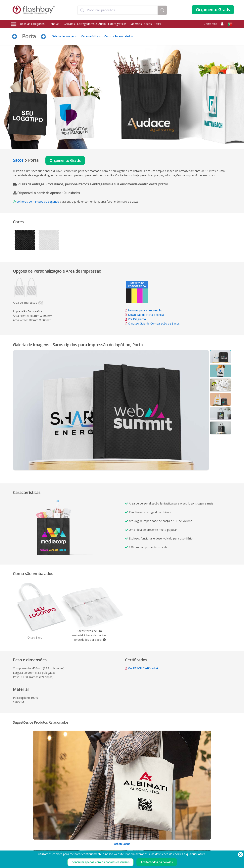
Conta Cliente (109, 836)
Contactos (210, 24)
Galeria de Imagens (64, 36)
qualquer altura (196, 864)
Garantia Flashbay (112, 845)
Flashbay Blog (201, 832)
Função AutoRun (66, 840)
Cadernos (136, 24)
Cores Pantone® (66, 836)
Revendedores (110, 849)
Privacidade (153, 849)
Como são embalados (119, 36)
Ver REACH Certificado (142, 669)
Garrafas (69, 24)
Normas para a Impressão (145, 311)
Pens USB (55, 24)
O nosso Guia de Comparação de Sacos (154, 324)
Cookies (151, 836)
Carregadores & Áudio (91, 24)
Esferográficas (118, 24)
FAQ (104, 840)
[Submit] (82, 11)
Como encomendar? (113, 832)
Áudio (15, 858)
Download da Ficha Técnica (144, 315)
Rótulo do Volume (67, 849)
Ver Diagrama (137, 320)
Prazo (150, 832)
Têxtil (157, 24)
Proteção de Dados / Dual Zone (75, 845)
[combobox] (118, 11)
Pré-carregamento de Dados (73, 832)
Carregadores (20, 840)
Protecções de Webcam (25, 845)
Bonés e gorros (21, 853)
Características (91, 36)
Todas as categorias (28, 24)
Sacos (148, 24)
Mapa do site (109, 853)
